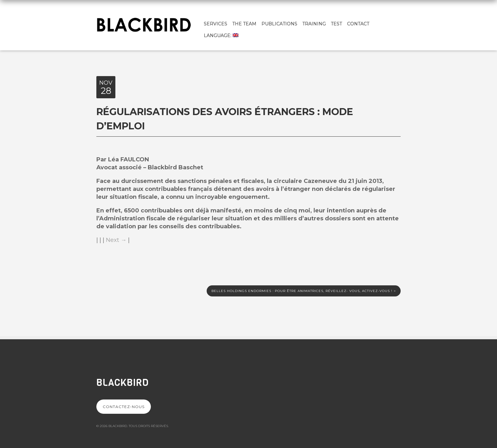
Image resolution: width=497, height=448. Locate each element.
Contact (358, 24)
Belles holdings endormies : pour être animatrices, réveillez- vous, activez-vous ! (304, 291)
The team (244, 24)
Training (314, 24)
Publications (279, 24)
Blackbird (123, 383)
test (336, 24)
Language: (221, 36)
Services (216, 24)
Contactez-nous (124, 407)
